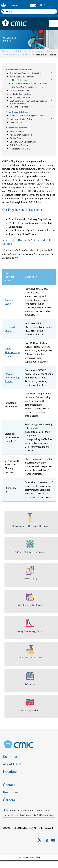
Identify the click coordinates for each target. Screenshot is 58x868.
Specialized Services (17, 128)
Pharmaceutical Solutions (41, 51)
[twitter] (40, 840)
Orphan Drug (16, 138)
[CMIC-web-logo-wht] (15, 20)
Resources (11, 792)
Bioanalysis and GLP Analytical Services (30, 84)
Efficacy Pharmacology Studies (12, 377)
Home (5, 51)
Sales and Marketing (19, 107)
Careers (13, 5)
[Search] (3, 11)
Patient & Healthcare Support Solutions (27, 116)
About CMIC (13, 764)
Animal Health (16, 123)
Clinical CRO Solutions (19, 91)
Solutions (18, 51)
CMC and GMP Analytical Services (28, 87)
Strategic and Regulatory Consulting (26, 73)
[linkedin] (46, 840)
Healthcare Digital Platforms (22, 119)
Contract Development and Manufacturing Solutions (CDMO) (29, 102)
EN (40, 5)
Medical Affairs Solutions (21, 94)
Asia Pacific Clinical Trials (21, 135)
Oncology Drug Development (23, 142)
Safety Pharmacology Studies (12, 352)
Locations (10, 771)
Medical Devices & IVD (20, 149)
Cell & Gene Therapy (19, 145)
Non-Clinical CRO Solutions (17, 55)
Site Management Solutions (22, 98)
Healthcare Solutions (18, 112)
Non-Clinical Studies (21, 80)
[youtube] (53, 840)
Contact (9, 784)
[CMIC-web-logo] (19, 740)
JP (45, 5)
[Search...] (29, 11)
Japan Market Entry (19, 131)
